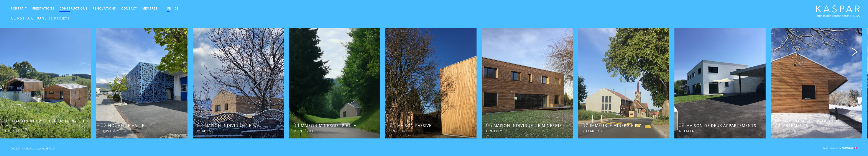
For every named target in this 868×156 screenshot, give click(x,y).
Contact (129, 8)
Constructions (73, 8)
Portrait (19, 8)
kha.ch (838, 13)
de (176, 8)
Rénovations (104, 8)
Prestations (43, 8)
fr (169, 8)
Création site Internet (843, 148)
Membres (150, 8)
